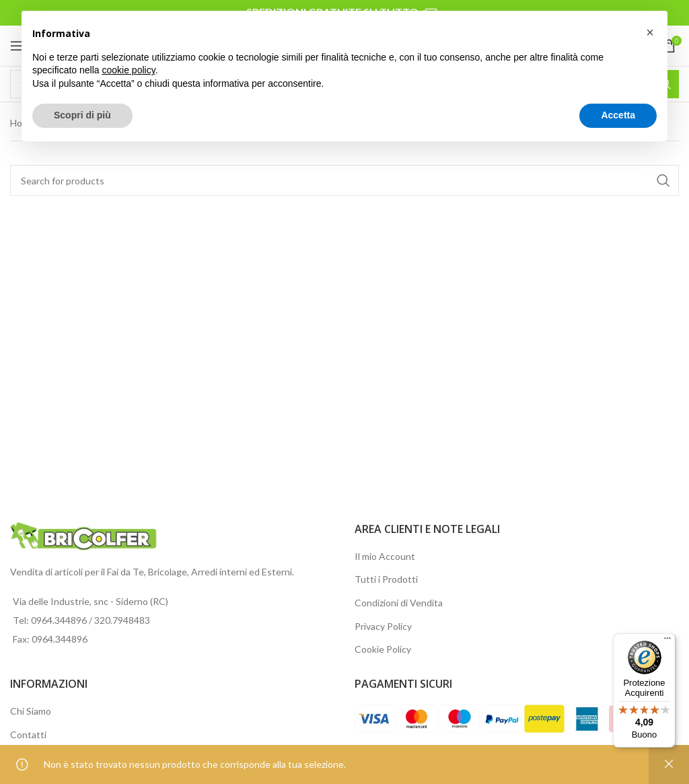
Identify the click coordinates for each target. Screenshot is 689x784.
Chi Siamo (31, 711)
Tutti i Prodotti (386, 579)
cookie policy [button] (129, 70)
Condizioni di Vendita (399, 603)
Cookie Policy (383, 649)
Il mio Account (385, 556)
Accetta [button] (618, 115)
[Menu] (667, 641)
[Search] (344, 180)
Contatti (28, 735)
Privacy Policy (383, 626)
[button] (650, 32)
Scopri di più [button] (82, 115)
